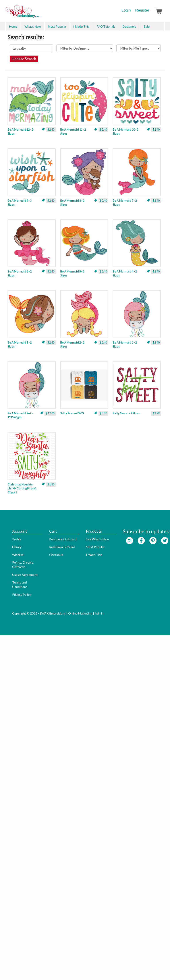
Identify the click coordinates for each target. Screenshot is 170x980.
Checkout (49, 911)
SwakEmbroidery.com (39, 13)
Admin (93, 969)
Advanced (155, 26)
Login (126, 10)
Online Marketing (74, 969)
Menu (12, 26)
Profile (10, 895)
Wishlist (11, 911)
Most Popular (89, 903)
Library (10, 903)
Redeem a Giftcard (55, 903)
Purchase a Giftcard (56, 895)
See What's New (91, 895)
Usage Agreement (18, 931)
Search (139, 26)
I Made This (87, 911)
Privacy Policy (15, 950)
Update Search (85, 74)
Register (142, 10)
